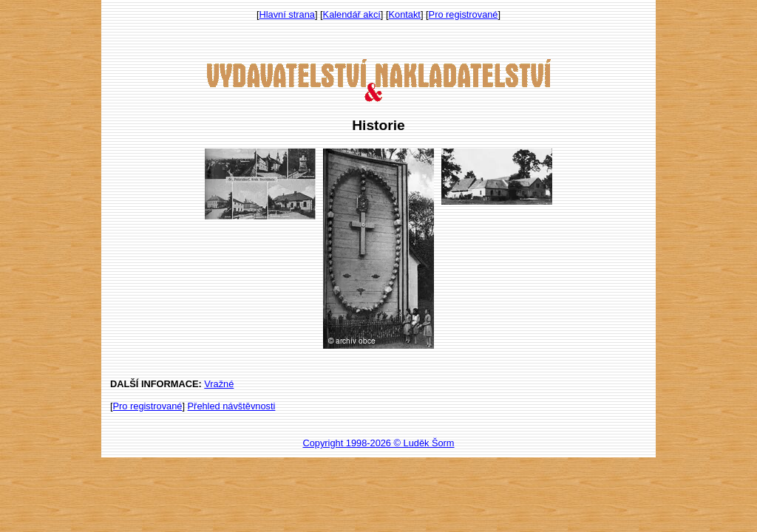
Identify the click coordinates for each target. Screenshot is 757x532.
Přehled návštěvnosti (232, 406)
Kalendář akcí (352, 14)
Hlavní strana (287, 14)
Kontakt (405, 14)
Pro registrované (464, 14)
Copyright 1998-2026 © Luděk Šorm (378, 443)
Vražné (219, 384)
